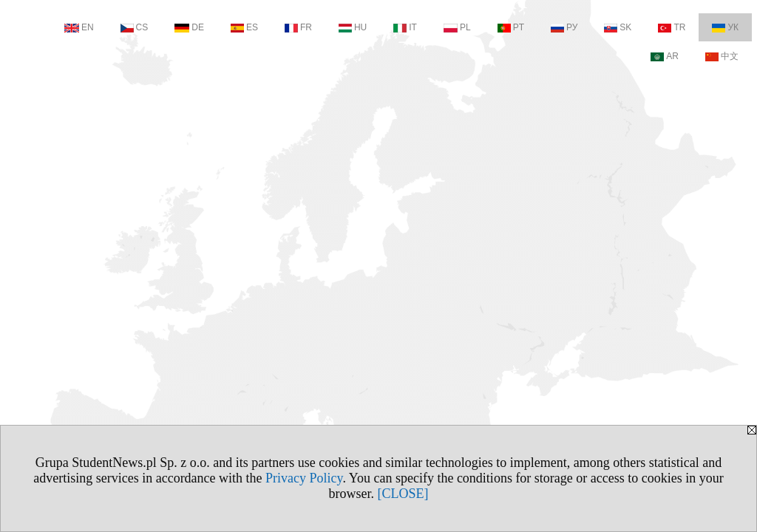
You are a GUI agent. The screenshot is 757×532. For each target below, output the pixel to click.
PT (511, 27)
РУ (564, 27)
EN (79, 27)
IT (405, 27)
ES (244, 27)
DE (189, 27)
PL (457, 27)
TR (672, 27)
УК (725, 27)
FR (298, 27)
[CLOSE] (403, 494)
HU (353, 27)
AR (665, 56)
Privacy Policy (304, 478)
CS (135, 27)
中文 (722, 56)
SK (618, 27)
